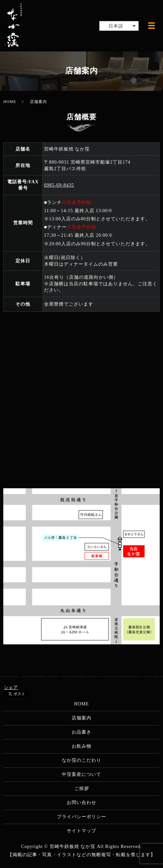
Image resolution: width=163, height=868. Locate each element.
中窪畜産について (81, 774)
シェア (11, 687)
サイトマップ (81, 831)
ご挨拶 (82, 788)
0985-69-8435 (59, 185)
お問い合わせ (81, 803)
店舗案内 (81, 718)
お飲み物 (81, 746)
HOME (10, 102)
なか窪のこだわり (81, 760)
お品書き (81, 732)
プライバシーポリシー (81, 817)
